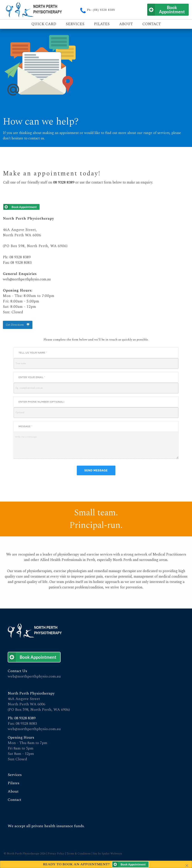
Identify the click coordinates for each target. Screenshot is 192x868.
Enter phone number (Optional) (41, 402)
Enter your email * (32, 377)
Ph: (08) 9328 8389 (101, 10)
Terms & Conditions (79, 854)
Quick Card (44, 24)
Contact (152, 24)
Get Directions (18, 325)
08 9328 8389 (20, 257)
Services (75, 24)
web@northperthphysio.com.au (27, 279)
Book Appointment (172, 10)
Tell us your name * (33, 353)
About (126, 24)
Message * (25, 426)
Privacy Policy (56, 854)
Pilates (102, 24)
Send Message (96, 470)
